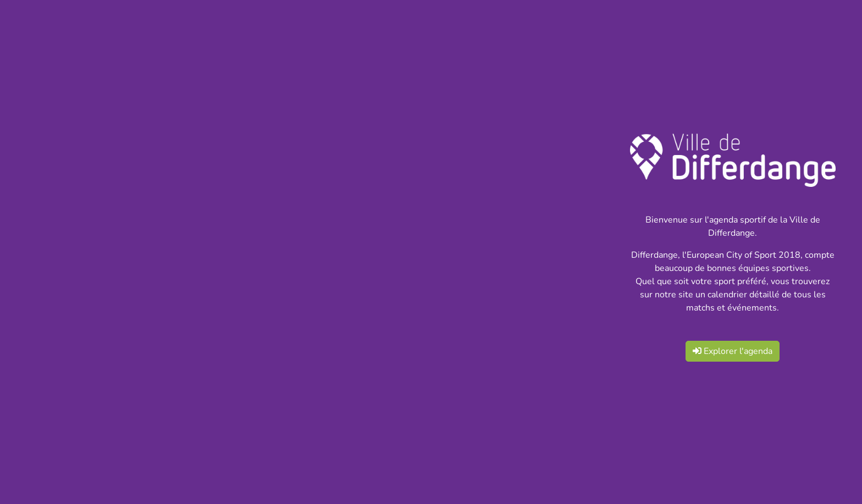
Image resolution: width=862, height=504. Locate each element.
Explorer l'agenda (733, 351)
